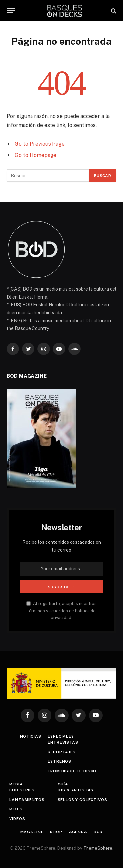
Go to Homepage (36, 155)
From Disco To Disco (72, 771)
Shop (56, 832)
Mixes (16, 809)
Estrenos (59, 761)
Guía (63, 784)
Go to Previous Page (40, 144)
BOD (98, 832)
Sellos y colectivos (82, 800)
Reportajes (61, 752)
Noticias (31, 736)
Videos (17, 819)
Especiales (61, 736)
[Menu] (11, 11)
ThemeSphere (98, 848)
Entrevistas (63, 742)
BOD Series (22, 790)
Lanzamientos (27, 800)
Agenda (78, 832)
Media (16, 784)
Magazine (32, 832)
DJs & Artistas (76, 790)
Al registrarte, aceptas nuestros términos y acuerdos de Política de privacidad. (61, 611)
